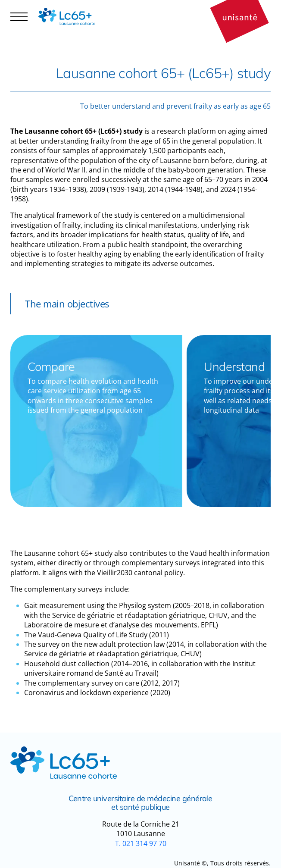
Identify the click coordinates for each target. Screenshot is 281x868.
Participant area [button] (41, 24)
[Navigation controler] (19, 16)
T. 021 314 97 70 (141, 843)
